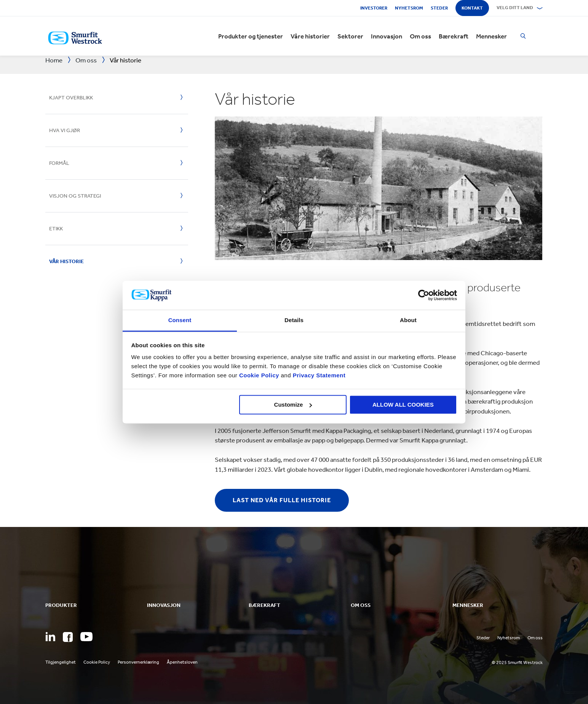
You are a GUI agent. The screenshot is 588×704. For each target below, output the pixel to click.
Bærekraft (454, 36)
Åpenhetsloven (182, 662)
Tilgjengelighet (61, 662)
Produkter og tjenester (251, 36)
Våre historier (310, 36)
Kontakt (472, 8)
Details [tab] (294, 320)
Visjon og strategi (75, 196)
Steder (439, 8)
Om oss (420, 36)
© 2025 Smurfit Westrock (517, 662)
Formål (59, 163)
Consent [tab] (180, 320)
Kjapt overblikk (71, 98)
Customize (293, 405)
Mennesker (491, 36)
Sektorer (350, 36)
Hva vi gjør (65, 130)
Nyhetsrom (409, 8)
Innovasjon (387, 36)
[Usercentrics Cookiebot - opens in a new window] (424, 295)
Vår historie (66, 261)
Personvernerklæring (138, 662)
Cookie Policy (259, 376)
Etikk (56, 229)
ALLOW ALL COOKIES (403, 405)
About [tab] (408, 320)
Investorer (374, 8)
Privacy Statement (318, 376)
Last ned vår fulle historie (282, 500)
